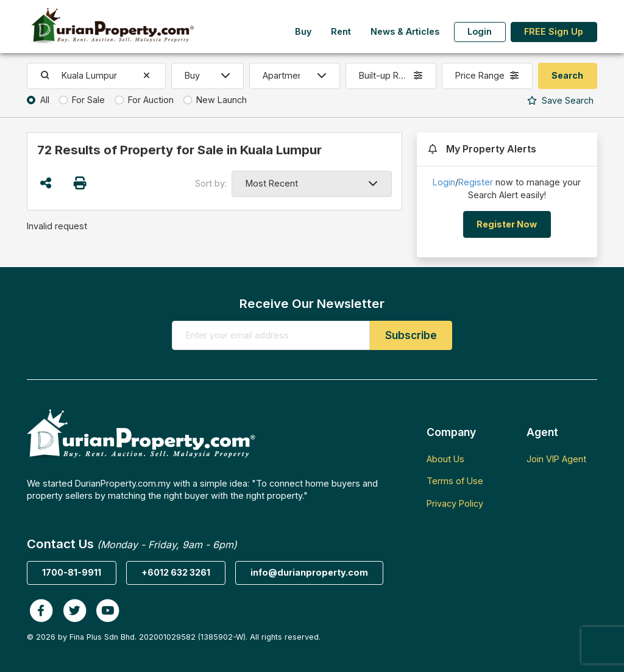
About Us (445, 459)
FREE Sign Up (554, 31)
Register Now (507, 224)
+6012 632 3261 (176, 572)
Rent (341, 31)
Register (476, 182)
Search (560, 100)
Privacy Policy (455, 503)
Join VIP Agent (556, 459)
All (45, 100)
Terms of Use (455, 481)
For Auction (151, 100)
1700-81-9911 (72, 572)
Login (480, 31)
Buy (303, 31)
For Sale (88, 100)
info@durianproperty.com (309, 572)
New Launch (222, 100)
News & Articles (405, 31)
